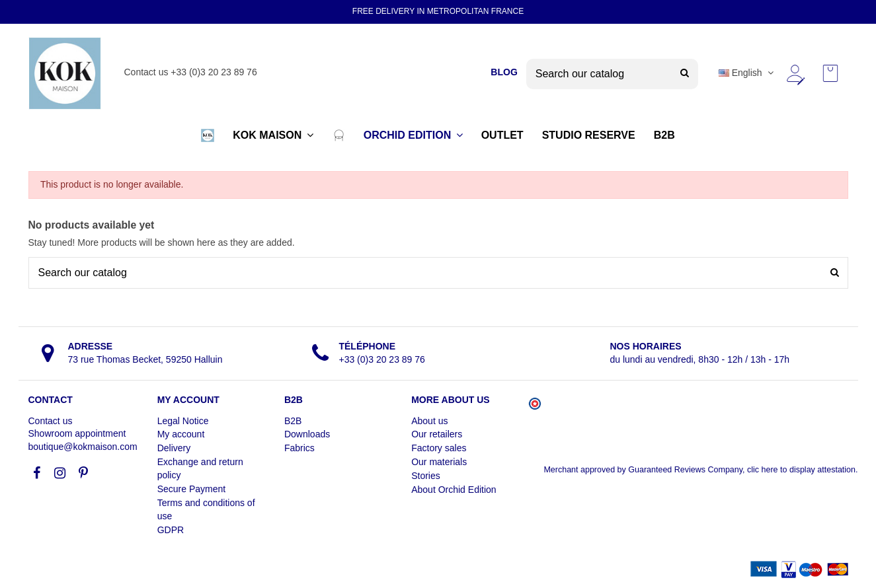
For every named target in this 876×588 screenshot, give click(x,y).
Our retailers (437, 434)
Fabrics (299, 448)
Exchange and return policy (200, 468)
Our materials (439, 462)
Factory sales (439, 448)
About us (429, 421)
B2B (293, 421)
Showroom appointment (77, 433)
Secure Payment (192, 489)
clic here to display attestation (801, 470)
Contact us (51, 421)
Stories (426, 476)
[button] (208, 135)
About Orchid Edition (454, 490)
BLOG (504, 72)
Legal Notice (183, 421)
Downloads (307, 434)
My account (181, 434)
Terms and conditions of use (206, 509)
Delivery (174, 448)
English (748, 73)
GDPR (171, 530)
